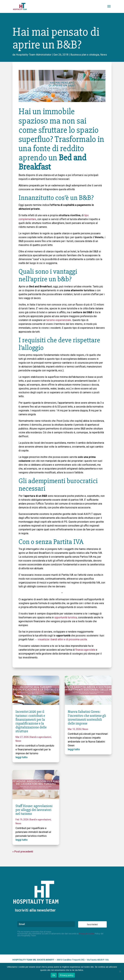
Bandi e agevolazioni (41, 737)
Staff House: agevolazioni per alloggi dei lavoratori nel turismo (34, 810)
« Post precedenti (23, 852)
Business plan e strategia (85, 55)
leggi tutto (22, 757)
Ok (54, 975)
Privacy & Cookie (87, 934)
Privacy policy (67, 975)
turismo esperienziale (59, 320)
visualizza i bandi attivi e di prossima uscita (62, 639)
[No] (120, 971)
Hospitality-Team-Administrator (34, 55)
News (104, 55)
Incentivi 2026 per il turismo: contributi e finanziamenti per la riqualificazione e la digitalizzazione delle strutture (31, 722)
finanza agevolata (85, 650)
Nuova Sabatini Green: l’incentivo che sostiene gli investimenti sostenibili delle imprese (87, 718)
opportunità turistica (66, 617)
